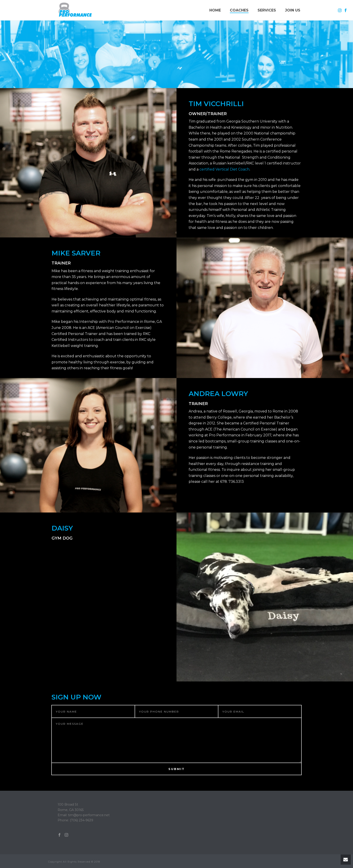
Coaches (239, 10)
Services (267, 10)
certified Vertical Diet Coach (224, 169)
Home (215, 10)
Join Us (293, 10)
